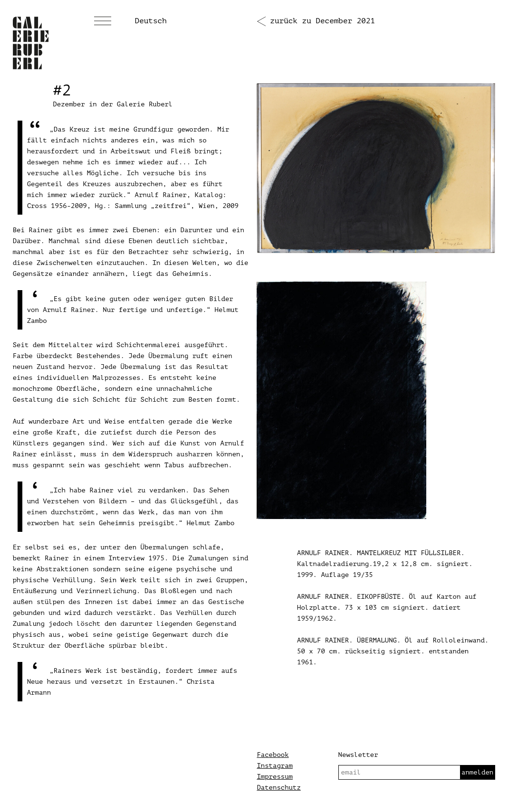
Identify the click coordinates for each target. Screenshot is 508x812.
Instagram (275, 766)
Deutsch (151, 21)
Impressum (275, 777)
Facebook (273, 755)
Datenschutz (278, 788)
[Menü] (103, 21)
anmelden (477, 772)
